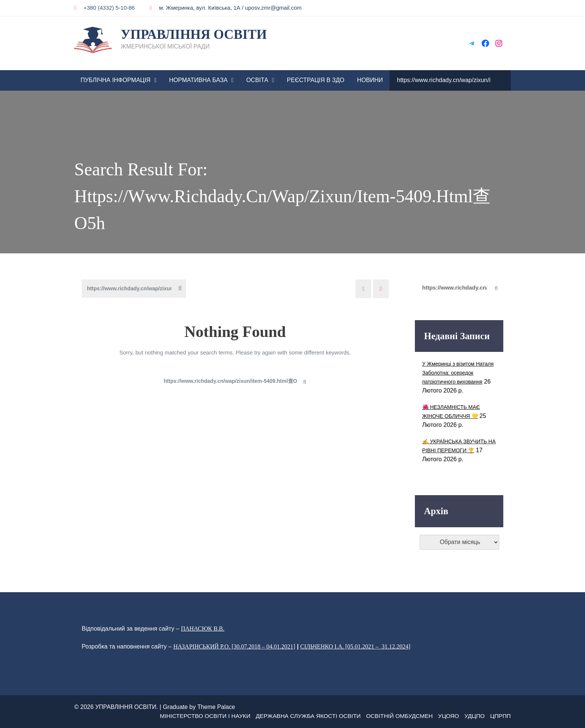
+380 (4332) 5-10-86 (104, 8)
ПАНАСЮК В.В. (203, 629)
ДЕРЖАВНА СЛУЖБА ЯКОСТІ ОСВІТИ (303, 716)
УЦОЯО (447, 716)
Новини (370, 80)
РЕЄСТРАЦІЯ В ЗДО (316, 80)
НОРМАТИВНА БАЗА (198, 80)
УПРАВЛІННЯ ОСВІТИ (195, 34)
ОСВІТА (257, 80)
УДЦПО (473, 716)
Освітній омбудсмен (397, 716)
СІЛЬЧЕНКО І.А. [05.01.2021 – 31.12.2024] (355, 646)
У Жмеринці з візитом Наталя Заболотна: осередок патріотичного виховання (458, 373)
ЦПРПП (500, 716)
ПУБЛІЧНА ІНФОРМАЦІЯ (115, 80)
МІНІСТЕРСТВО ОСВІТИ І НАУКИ (197, 716)
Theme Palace (218, 707)
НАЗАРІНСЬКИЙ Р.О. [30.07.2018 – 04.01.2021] (234, 646)
